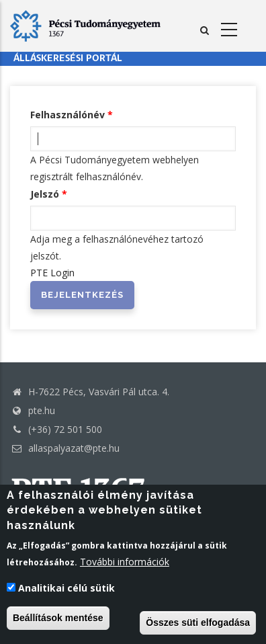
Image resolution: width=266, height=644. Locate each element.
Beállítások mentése (58, 618)
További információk (125, 562)
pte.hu (42, 410)
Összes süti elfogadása (198, 622)
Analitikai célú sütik (66, 588)
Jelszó (45, 194)
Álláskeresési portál (68, 59)
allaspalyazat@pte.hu (65, 448)
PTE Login (52, 273)
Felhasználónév (68, 115)
